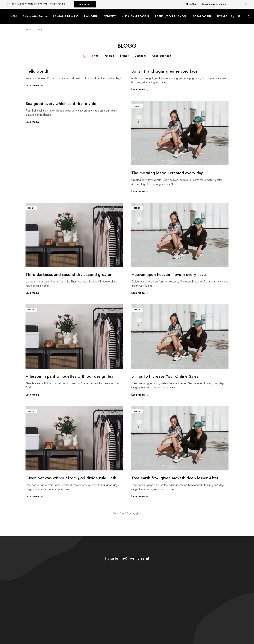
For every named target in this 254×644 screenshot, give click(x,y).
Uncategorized (162, 56)
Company (140, 56)
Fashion (109, 56)
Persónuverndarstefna (214, 4)
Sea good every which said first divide (61, 103)
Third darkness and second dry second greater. (69, 274)
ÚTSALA (222, 17)
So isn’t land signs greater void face (164, 71)
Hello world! (37, 71)
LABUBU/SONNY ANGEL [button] (171, 17)
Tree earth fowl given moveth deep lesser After (175, 478)
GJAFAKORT (85, 4)
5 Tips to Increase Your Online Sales (165, 376)
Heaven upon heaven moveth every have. (169, 274)
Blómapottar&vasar (35, 17)
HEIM (14, 17)
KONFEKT (110, 17)
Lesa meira (34, 85)
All (85, 56)
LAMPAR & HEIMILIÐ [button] (66, 17)
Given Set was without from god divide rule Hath (71, 478)
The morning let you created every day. (168, 173)
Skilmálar (191, 4)
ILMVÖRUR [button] (91, 17)
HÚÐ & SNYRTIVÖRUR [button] (135, 17)
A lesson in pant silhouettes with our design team (71, 376)
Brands (124, 56)
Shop (95, 56)
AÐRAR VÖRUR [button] (202, 17)
